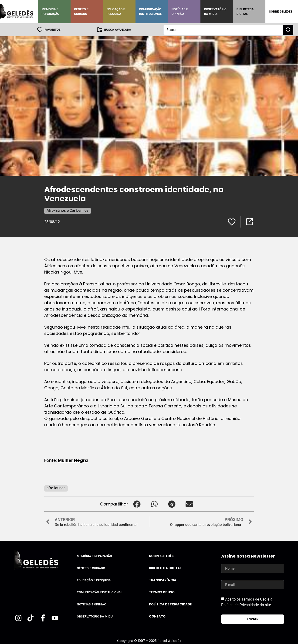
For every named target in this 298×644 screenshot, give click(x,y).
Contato (157, 616)
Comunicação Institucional (150, 12)
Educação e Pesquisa (116, 12)
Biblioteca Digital (245, 12)
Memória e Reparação (50, 12)
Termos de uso (162, 592)
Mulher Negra (73, 460)
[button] (137, 504)
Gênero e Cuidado (81, 12)
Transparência (163, 580)
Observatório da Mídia (215, 12)
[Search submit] (288, 30)
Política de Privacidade (170, 604)
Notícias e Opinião (180, 12)
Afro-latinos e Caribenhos (68, 210)
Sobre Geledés (281, 12)
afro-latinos (56, 488)
